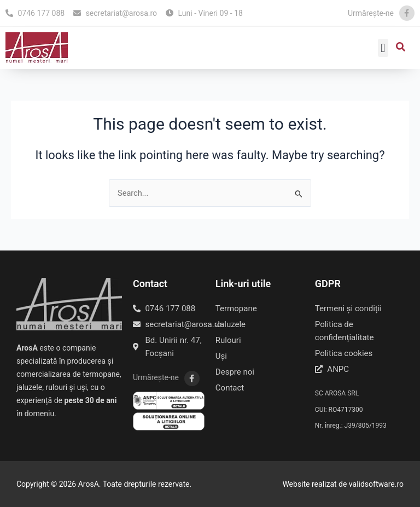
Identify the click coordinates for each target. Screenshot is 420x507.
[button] (383, 48)
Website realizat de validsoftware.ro (343, 484)
